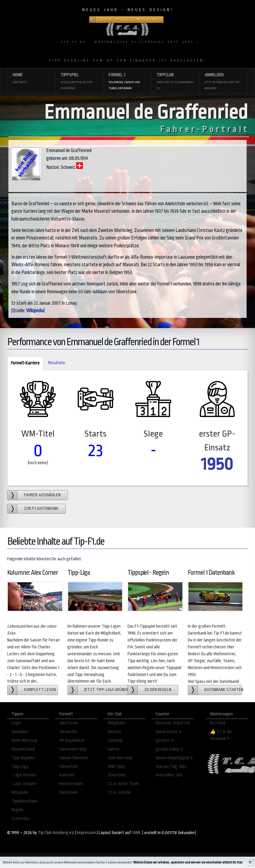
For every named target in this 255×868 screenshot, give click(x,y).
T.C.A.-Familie (119, 792)
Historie (114, 732)
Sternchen (117, 775)
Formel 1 (127, 82)
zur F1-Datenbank (41, 509)
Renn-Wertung (24, 740)
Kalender (67, 775)
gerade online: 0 (169, 749)
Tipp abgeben (23, 758)
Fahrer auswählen (42, 495)
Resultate (57, 363)
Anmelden (223, 82)
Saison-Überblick (74, 758)
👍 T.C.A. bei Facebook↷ (221, 735)
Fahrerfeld (68, 767)
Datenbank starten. (223, 690)
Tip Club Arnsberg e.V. (56, 833)
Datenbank (69, 792)
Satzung (115, 740)
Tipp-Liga (20, 767)
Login (16, 723)
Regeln (17, 810)
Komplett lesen (40, 690)
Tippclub (175, 82)
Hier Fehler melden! (129, 20)
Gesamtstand (23, 749)
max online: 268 (169, 775)
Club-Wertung (120, 758)
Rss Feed (217, 723)
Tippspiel (79, 82)
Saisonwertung (73, 749)
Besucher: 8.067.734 (173, 723)
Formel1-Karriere (23, 363)
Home (31, 79)
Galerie (114, 749)
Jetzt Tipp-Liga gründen (106, 690)
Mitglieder (117, 723)
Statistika (20, 819)
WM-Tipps (117, 767)
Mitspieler (20, 792)
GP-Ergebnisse (72, 740)
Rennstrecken (71, 784)
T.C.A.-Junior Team (123, 784)
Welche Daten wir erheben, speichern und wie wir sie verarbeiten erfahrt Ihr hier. (188, 862)
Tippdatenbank (24, 801)
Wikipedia (35, 311)
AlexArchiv (68, 732)
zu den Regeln (158, 690)
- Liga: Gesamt (24, 784)
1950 (217, 464)
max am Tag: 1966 (171, 767)
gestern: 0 (165, 740)
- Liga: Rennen (24, 775)
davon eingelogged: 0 (174, 758)
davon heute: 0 (168, 732)
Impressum (87, 833)
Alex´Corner (69, 723)
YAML (137, 833)
